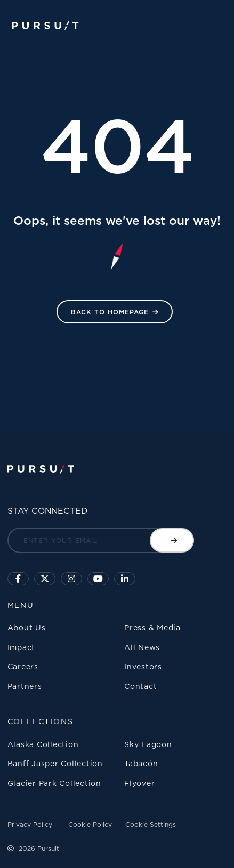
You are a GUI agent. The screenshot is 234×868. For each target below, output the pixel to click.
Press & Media (152, 627)
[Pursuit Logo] (46, 26)
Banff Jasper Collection (55, 763)
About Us (27, 627)
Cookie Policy (90, 825)
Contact (140, 686)
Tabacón (141, 763)
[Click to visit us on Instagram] (71, 579)
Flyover (139, 783)
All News (142, 647)
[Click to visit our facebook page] (18, 579)
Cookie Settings (151, 825)
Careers (23, 666)
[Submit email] (172, 540)
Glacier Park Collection (54, 783)
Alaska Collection (43, 744)
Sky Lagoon (148, 744)
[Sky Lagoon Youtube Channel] (98, 579)
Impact (22, 647)
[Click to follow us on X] (45, 579)
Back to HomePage (110, 312)
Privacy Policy (30, 825)
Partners (25, 686)
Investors (143, 666)
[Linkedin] (125, 579)
